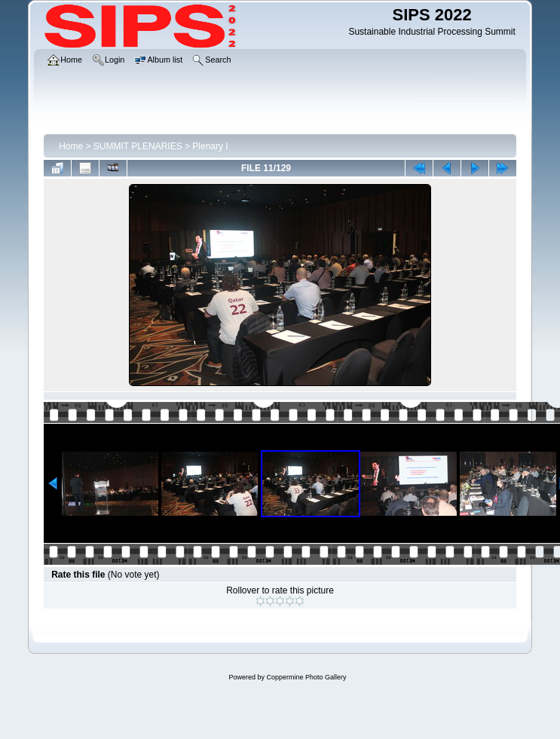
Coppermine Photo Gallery (306, 677)
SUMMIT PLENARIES (138, 146)
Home (71, 146)
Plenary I (210, 146)
